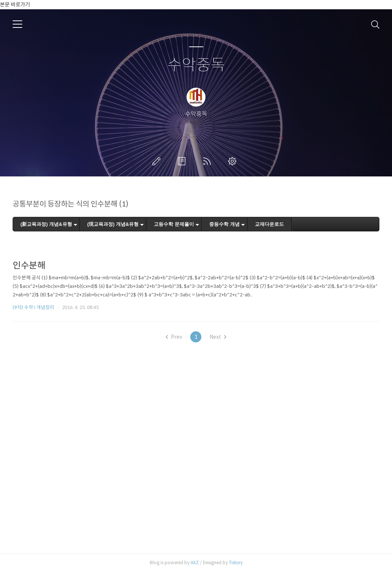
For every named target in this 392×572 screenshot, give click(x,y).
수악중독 (196, 65)
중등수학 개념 (224, 224)
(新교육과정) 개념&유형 (46, 224)
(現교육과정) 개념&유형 (113, 224)
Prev (174, 337)
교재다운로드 (269, 224)
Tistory (236, 563)
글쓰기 (158, 161)
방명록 (183, 161)
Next (218, 337)
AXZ (195, 563)
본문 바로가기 (15, 4)
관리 (234, 161)
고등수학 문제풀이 (174, 224)
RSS (208, 161)
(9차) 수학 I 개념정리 (33, 307)
